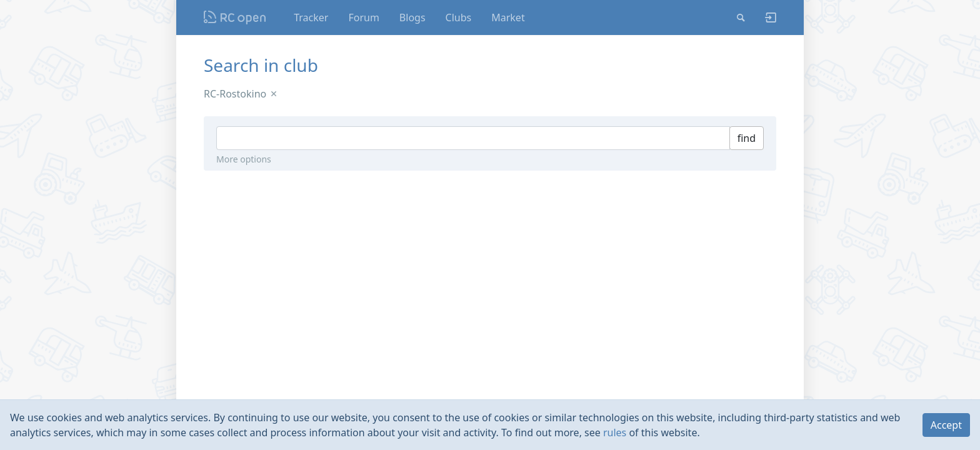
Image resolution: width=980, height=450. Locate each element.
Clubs (459, 17)
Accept (946, 425)
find (747, 138)
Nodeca (235, 17)
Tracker (311, 17)
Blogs (412, 17)
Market (508, 17)
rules (615, 432)
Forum (363, 17)
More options (244, 159)
